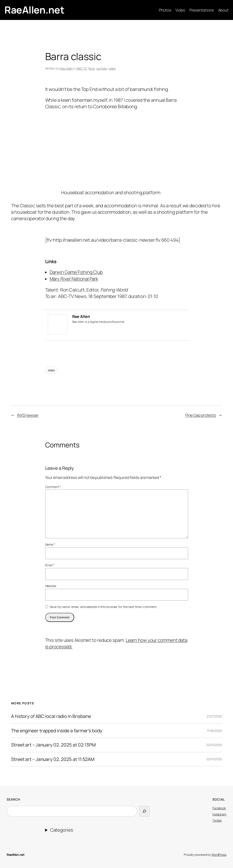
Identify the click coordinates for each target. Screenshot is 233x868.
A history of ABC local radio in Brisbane (51, 716)
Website (51, 586)
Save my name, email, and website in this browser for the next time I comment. (103, 607)
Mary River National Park (74, 279)
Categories (62, 830)
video (112, 68)
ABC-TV (82, 68)
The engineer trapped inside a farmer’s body (57, 731)
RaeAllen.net (34, 10)
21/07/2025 (214, 716)
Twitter (217, 820)
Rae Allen (66, 68)
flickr (92, 68)
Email (50, 565)
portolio (102, 68)
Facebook (219, 808)
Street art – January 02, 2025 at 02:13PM (53, 745)
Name (50, 544)
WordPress (219, 855)
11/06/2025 (214, 731)
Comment (53, 487)
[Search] (144, 811)
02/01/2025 (214, 745)
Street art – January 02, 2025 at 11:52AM (53, 759)
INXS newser (28, 415)
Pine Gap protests (201, 415)
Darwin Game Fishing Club (76, 272)
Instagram (219, 814)
